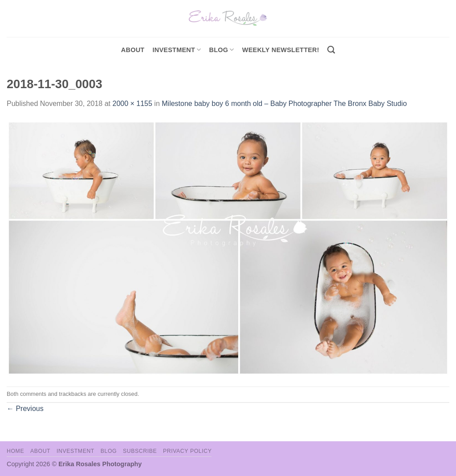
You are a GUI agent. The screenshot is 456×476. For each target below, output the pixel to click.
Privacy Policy (187, 451)
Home (15, 451)
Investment (75, 451)
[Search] (331, 50)
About (133, 50)
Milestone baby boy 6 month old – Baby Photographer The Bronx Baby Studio (284, 104)
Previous (25, 409)
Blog (222, 50)
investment (177, 50)
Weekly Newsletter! (281, 50)
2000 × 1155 (132, 104)
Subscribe (140, 451)
